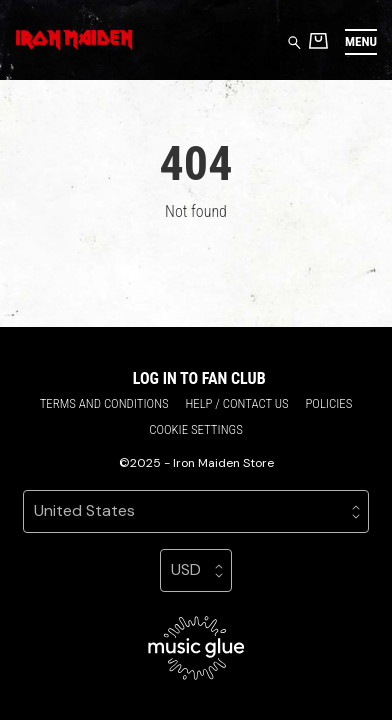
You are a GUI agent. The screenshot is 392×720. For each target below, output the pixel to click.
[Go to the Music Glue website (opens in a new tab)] (196, 648)
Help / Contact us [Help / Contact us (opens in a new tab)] (236, 403)
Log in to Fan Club (199, 378)
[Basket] (318, 40)
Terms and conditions (104, 403)
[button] (361, 41)
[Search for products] (294, 41)
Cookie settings (196, 429)
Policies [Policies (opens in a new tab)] (328, 403)
